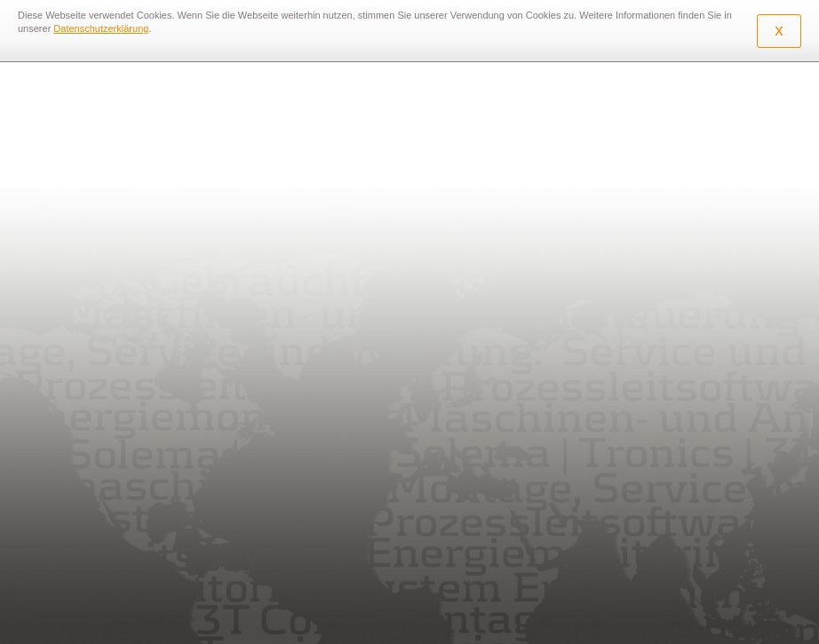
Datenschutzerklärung (101, 28)
